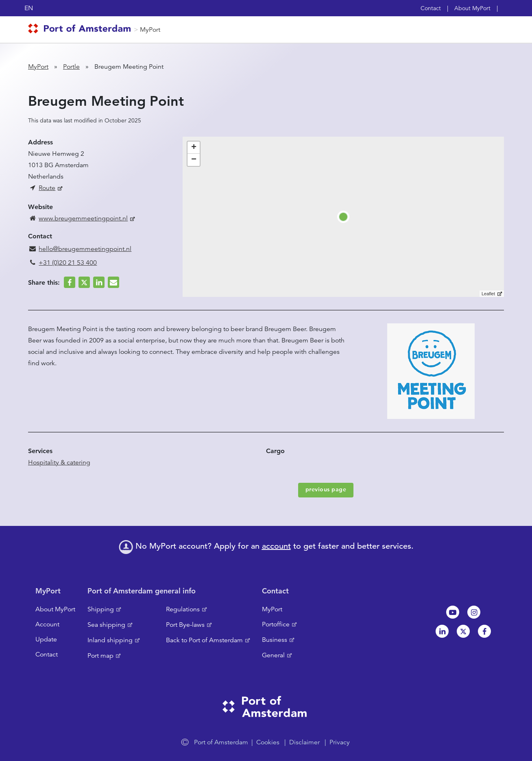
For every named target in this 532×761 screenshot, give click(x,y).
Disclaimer (304, 742)
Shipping (101, 609)
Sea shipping (106, 625)
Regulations (183, 609)
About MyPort (472, 8)
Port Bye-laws (185, 625)
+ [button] (194, 148)
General (273, 655)
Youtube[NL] (453, 612)
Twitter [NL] (463, 631)
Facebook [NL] (484, 631)
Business (275, 640)
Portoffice (276, 624)
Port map (100, 656)
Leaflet (488, 294)
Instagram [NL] (474, 612)
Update (46, 639)
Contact (431, 8)
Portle (71, 67)
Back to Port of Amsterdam (204, 640)
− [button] (194, 160)
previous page (326, 489)
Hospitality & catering (59, 462)
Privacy (340, 742)
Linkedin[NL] (442, 631)
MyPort (150, 30)
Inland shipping (110, 640)
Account (47, 624)
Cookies (268, 742)
